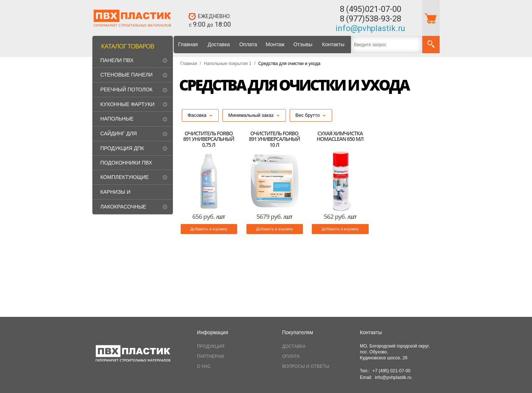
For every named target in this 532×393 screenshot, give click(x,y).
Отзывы (303, 44)
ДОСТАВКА (294, 346)
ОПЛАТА (291, 356)
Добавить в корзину (209, 229)
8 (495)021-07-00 (371, 9)
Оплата (248, 44)
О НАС (204, 366)
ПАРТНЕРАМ (210, 356)
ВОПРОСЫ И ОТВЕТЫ (306, 366)
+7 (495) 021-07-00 (391, 371)
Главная (188, 44)
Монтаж (275, 44)
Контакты (333, 44)
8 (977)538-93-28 (371, 19)
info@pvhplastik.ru (370, 28)
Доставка (219, 44)
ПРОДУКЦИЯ (211, 346)
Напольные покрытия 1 (227, 64)
